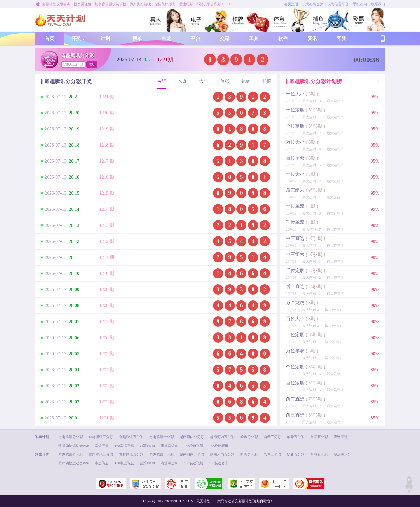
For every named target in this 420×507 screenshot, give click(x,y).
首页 (50, 38)
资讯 (312, 38)
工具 (254, 38)
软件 (283, 38)
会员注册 (291, 4)
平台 (195, 38)
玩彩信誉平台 (338, 4)
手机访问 (360, 4)
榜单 (137, 38)
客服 (341, 38)
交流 (225, 38)
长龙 (166, 38)
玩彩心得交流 (313, 4)
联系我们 (378, 4)
